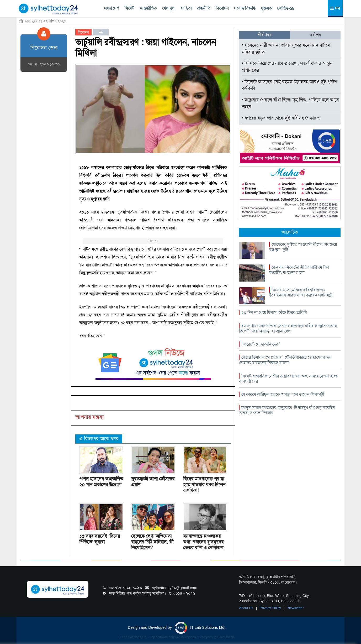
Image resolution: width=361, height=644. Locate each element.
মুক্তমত (266, 8)
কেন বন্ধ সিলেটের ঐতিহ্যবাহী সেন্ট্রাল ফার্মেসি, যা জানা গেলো (299, 270)
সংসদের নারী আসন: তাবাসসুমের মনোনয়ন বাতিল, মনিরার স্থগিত (287, 49)
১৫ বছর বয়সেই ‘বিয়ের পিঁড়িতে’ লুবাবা (100, 539)
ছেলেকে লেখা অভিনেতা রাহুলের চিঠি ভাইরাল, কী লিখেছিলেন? (152, 542)
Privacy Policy (271, 608)
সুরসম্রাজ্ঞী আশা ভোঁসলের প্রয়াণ (153, 482)
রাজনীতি (204, 8)
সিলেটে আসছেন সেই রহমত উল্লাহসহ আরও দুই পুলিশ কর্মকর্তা (290, 85)
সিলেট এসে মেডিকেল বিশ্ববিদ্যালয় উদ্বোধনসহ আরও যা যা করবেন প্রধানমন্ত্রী (301, 292)
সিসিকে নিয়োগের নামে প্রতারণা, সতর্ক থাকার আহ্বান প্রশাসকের (287, 67)
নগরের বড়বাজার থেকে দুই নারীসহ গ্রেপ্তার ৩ (281, 118)
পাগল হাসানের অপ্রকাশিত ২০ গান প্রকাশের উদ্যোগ (101, 482)
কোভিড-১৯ (286, 8)
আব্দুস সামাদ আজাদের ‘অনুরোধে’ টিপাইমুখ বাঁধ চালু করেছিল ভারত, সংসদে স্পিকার (287, 410)
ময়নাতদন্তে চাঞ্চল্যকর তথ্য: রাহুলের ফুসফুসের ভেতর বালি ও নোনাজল (203, 542)
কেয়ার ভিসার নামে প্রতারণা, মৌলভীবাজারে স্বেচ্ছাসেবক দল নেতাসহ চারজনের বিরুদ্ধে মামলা (285, 360)
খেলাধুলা (169, 8)
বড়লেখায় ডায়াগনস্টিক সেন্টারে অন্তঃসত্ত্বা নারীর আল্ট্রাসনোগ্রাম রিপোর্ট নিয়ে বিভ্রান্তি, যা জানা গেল (288, 328)
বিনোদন (222, 8)
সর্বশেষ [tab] (315, 35)
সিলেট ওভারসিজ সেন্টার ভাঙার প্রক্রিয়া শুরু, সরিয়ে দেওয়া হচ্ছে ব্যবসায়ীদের (288, 379)
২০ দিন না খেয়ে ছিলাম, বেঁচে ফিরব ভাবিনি (274, 312)
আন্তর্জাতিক (148, 8)
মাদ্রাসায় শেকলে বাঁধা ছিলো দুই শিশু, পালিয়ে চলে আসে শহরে (290, 103)
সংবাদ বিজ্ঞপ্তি (245, 8)
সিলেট (129, 8)
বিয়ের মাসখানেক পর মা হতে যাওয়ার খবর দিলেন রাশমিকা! (204, 485)
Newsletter (296, 608)
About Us (246, 608)
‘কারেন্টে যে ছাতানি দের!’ (261, 344)
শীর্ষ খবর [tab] (264, 35)
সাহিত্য (186, 8)
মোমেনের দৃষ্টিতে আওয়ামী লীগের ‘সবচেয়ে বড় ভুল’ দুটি (303, 247)
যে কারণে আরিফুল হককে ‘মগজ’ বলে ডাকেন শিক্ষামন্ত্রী (283, 394)
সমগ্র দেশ (112, 8)
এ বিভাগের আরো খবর (99, 439)
